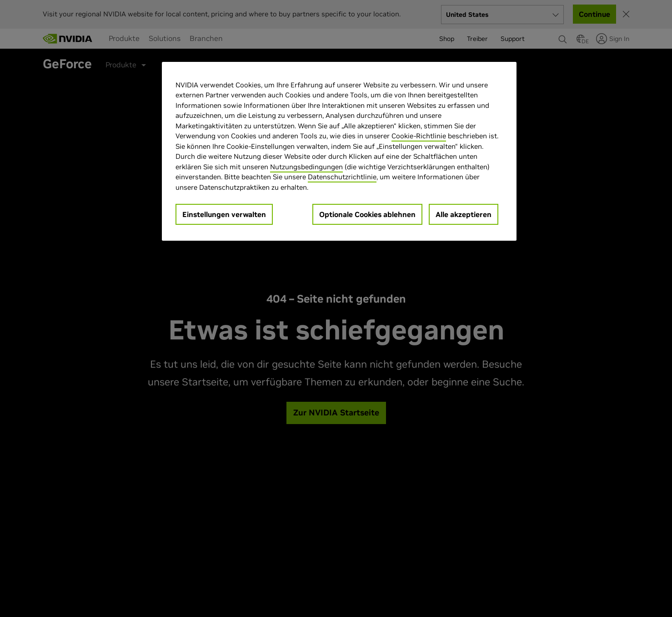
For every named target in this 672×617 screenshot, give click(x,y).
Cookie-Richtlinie (419, 136)
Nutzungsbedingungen (306, 167)
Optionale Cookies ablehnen (367, 214)
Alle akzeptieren (464, 214)
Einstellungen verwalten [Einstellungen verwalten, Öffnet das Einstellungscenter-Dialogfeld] (224, 214)
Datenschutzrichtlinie (342, 177)
